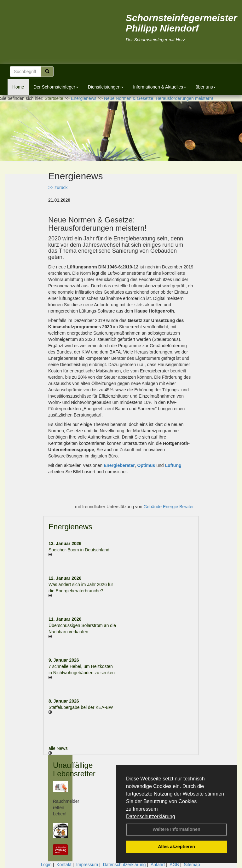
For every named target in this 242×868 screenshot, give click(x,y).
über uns (206, 87)
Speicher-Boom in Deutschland (79, 550)
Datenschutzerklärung (151, 816)
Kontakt (64, 865)
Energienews (70, 527)
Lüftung (173, 465)
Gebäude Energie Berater (169, 507)
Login (46, 865)
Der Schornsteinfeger (56, 87)
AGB (174, 865)
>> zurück (58, 187)
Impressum (145, 809)
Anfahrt (158, 865)
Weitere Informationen (176, 829)
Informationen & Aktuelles (160, 87)
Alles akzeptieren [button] (176, 847)
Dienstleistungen (106, 87)
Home (18, 87)
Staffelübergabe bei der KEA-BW (81, 707)
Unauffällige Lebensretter (74, 769)
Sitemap (192, 865)
